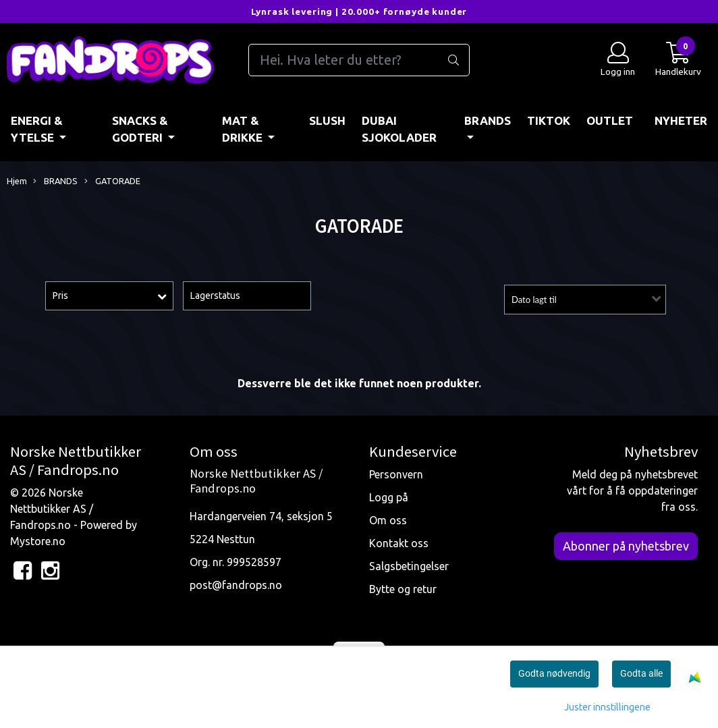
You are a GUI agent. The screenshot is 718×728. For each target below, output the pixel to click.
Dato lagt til (534, 300)
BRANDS (488, 120)
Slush (327, 120)
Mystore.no (38, 541)
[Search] (359, 60)
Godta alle (641, 673)
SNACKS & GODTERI (140, 129)
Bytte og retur (403, 589)
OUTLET (610, 120)
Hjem (17, 181)
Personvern (396, 474)
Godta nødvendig (554, 673)
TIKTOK (549, 120)
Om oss (388, 520)
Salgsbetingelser (409, 566)
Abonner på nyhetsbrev (626, 546)
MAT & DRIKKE (244, 129)
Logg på (389, 497)
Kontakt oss (399, 543)
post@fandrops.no (236, 585)
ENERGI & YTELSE (37, 129)
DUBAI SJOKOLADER (399, 129)
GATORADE (112, 181)
